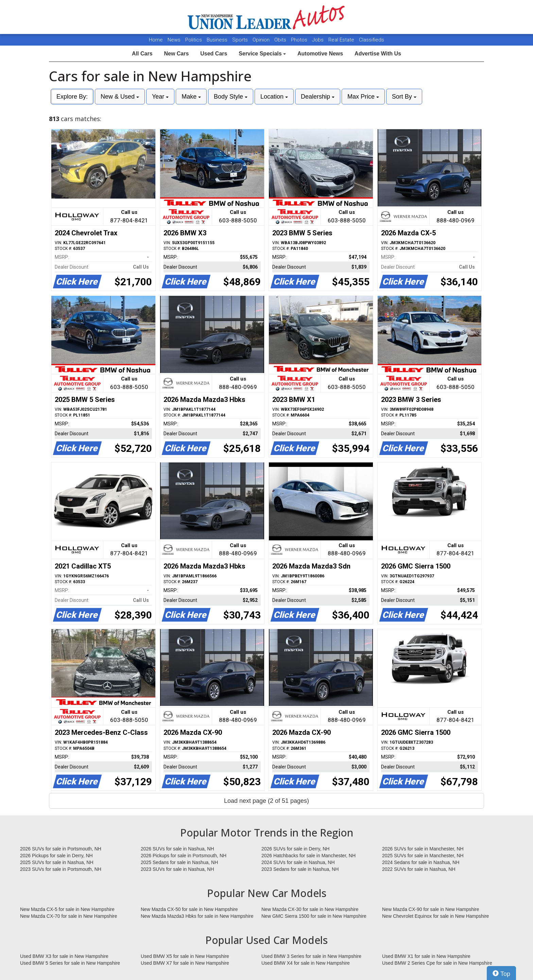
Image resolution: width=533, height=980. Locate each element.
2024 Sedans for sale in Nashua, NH (421, 862)
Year (160, 97)
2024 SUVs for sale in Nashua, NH (298, 862)
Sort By (404, 97)
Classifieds (372, 40)
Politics (194, 40)
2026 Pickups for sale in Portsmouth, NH (184, 856)
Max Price (363, 97)
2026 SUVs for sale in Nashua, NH (177, 849)
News (174, 40)
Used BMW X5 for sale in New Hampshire (185, 956)
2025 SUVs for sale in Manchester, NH (423, 856)
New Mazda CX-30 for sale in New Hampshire (310, 909)
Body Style (231, 97)
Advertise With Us (378, 54)
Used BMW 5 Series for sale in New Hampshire (70, 963)
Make (191, 97)
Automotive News (320, 54)
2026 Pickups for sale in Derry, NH (56, 856)
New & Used (120, 97)
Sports (241, 40)
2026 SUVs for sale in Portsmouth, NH (61, 849)
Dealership (318, 97)
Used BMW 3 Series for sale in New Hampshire (311, 956)
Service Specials (262, 54)
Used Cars (214, 54)
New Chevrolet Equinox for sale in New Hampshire (435, 916)
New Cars (176, 54)
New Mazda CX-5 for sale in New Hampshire (67, 909)
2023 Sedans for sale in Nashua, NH (300, 869)
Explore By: (72, 97)
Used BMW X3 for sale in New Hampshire (64, 956)
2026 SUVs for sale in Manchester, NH (423, 849)
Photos (300, 40)
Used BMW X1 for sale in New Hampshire (426, 956)
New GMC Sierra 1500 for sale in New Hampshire (314, 916)
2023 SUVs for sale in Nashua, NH (177, 869)
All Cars (142, 54)
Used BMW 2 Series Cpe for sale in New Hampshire (437, 963)
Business (218, 40)
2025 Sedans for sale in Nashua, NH (179, 862)
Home (156, 40)
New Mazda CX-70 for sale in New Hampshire (69, 916)
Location (274, 97)
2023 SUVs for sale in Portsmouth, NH (61, 869)
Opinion (262, 40)
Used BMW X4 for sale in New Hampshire (306, 963)
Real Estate (342, 40)
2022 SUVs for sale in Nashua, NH (419, 869)
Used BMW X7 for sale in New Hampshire (185, 963)
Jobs (319, 40)
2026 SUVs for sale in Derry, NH (295, 849)
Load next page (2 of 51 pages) (266, 801)
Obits (281, 40)
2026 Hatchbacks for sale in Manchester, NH (308, 856)
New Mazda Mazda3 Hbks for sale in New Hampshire (197, 916)
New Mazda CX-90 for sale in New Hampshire (431, 909)
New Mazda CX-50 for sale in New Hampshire (189, 909)
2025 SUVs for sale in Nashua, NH (57, 862)
